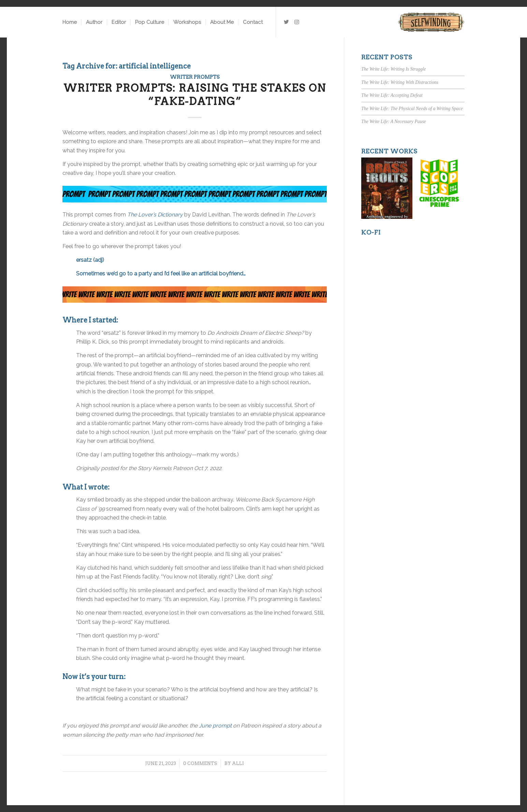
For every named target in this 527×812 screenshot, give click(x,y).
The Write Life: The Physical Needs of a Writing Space (412, 109)
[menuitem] (70, 22)
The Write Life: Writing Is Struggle (393, 69)
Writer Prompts (195, 77)
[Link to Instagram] (297, 22)
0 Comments (200, 763)
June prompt (215, 726)
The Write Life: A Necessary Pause (393, 122)
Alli (238, 763)
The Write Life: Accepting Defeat (392, 95)
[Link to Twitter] (287, 22)
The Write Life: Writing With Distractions (400, 82)
